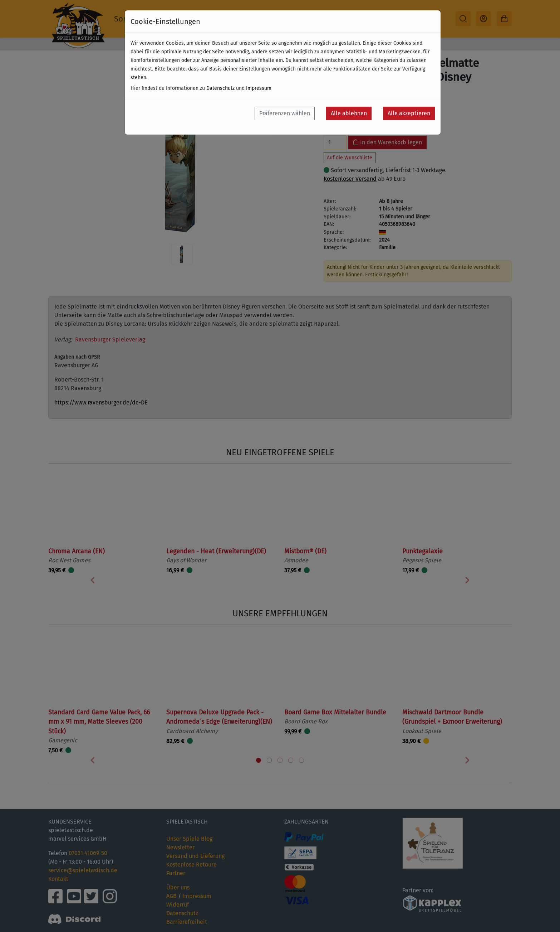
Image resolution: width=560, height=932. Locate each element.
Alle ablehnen (349, 113)
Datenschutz (220, 88)
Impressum (259, 88)
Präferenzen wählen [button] (285, 113)
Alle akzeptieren (409, 113)
